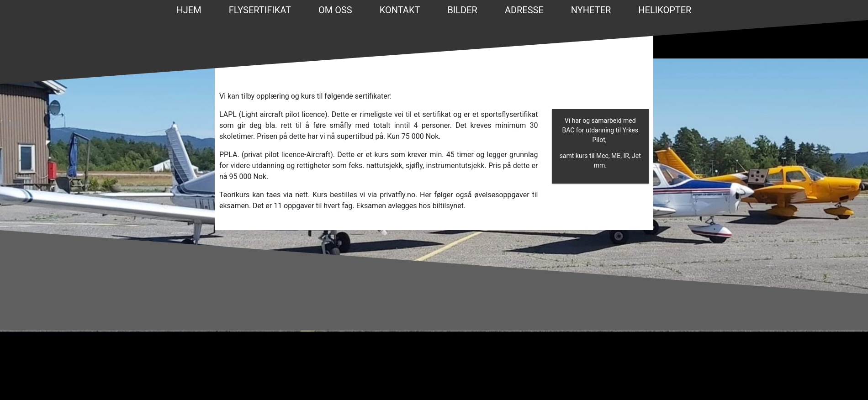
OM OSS (335, 10)
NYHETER (591, 10)
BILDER (462, 10)
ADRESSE (524, 10)
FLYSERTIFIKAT (260, 10)
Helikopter (665, 10)
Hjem (189, 10)
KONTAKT (400, 10)
